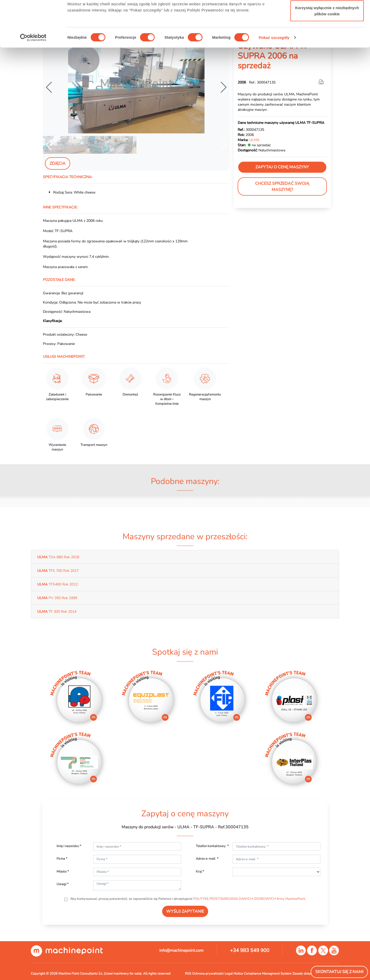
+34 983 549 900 (250, 950)
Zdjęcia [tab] (58, 163)
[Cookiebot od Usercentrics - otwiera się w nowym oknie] (33, 77)
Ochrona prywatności (208, 974)
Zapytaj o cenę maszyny (282, 167)
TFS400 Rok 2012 (57, 584)
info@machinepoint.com (181, 950)
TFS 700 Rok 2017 (58, 571)
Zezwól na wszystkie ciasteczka (327, 13)
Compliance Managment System (268, 974)
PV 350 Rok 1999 (57, 598)
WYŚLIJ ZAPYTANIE (185, 911)
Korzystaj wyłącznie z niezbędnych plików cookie (327, 50)
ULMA (254, 140)
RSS (188, 974)
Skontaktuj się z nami (339, 972)
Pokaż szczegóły (274, 77)
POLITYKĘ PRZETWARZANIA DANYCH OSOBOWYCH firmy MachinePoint (249, 899)
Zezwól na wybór (327, 30)
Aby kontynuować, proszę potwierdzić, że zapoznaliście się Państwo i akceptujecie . (188, 899)
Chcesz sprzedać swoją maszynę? (282, 187)
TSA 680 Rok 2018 (58, 557)
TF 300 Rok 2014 (57, 611)
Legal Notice (234, 974)
